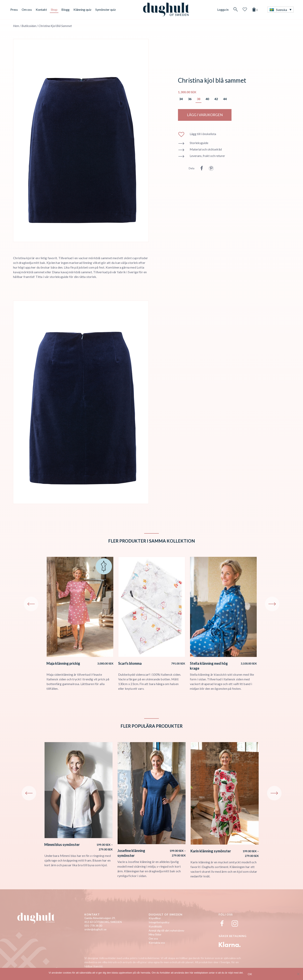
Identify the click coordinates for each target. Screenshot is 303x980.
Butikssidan (29, 26)
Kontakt (41, 9)
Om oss (27, 9)
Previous (31, 604)
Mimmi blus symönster (62, 845)
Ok (250, 974)
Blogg (65, 9)
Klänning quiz (82, 9)
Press (14, 9)
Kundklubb (155, 926)
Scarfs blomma (130, 663)
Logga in (223, 9)
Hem (16, 26)
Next (272, 604)
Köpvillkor (155, 918)
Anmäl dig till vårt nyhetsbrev (166, 930)
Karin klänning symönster (211, 851)
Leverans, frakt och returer (207, 156)
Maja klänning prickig (63, 663)
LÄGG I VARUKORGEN (205, 115)
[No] (298, 974)
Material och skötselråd (206, 149)
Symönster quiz (106, 9)
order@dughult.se (95, 929)
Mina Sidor (155, 934)
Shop (54, 9)
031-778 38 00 (93, 926)
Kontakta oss (157, 943)
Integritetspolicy (159, 922)
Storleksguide (199, 143)
